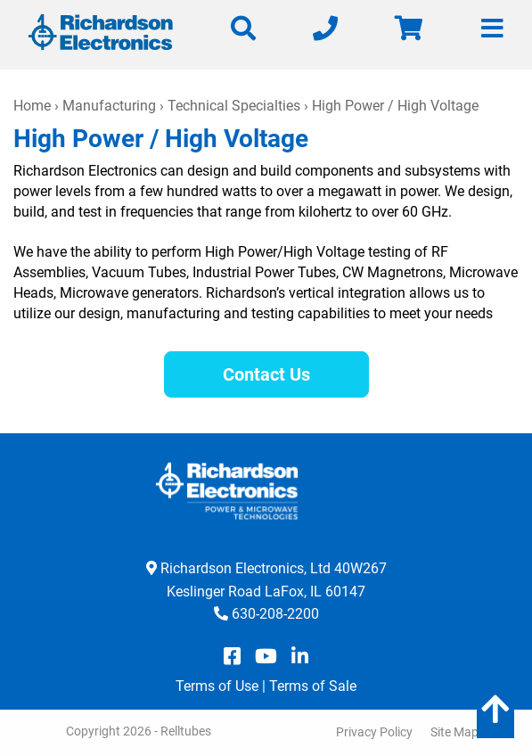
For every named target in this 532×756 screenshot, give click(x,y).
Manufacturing (109, 106)
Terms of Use (217, 686)
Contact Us (266, 374)
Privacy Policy (374, 732)
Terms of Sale (313, 686)
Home (32, 106)
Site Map (454, 732)
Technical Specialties (234, 106)
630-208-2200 (275, 614)
